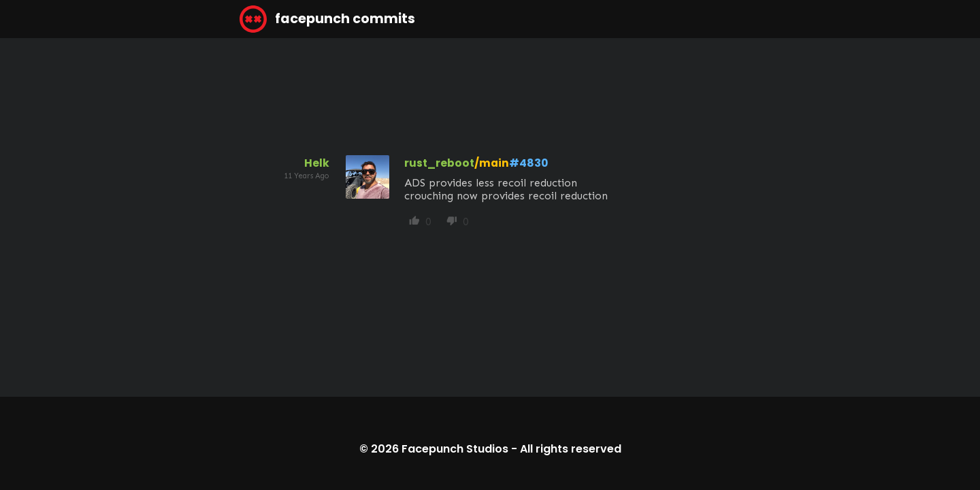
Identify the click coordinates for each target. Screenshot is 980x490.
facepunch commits (327, 19)
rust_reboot (439, 163)
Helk (317, 163)
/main (492, 163)
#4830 (528, 163)
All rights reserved (571, 449)
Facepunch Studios (455, 449)
